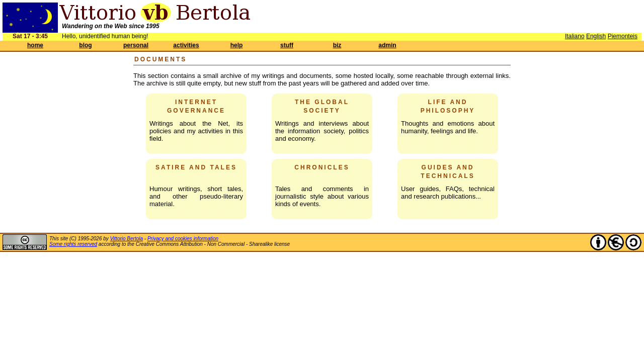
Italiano (575, 36)
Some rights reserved (73, 244)
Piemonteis (623, 36)
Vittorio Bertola (127, 239)
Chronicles (322, 167)
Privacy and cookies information (183, 239)
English (596, 36)
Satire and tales (196, 167)
